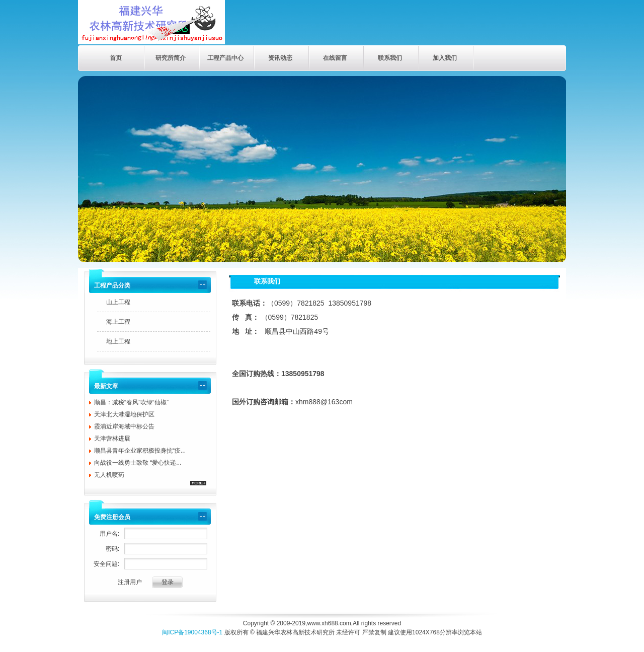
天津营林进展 (112, 439)
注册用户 (130, 582)
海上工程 (118, 322)
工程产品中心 (225, 58)
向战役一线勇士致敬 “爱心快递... (138, 463)
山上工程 (118, 302)
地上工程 (118, 341)
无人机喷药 (109, 475)
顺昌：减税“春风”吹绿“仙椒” (131, 402)
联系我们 (390, 58)
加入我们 (445, 58)
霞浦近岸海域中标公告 (124, 426)
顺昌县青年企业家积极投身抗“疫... (140, 451)
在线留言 (335, 58)
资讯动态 (280, 58)
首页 (116, 58)
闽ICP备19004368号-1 (192, 632)
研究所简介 (171, 58)
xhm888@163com (324, 402)
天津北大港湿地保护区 (124, 414)
